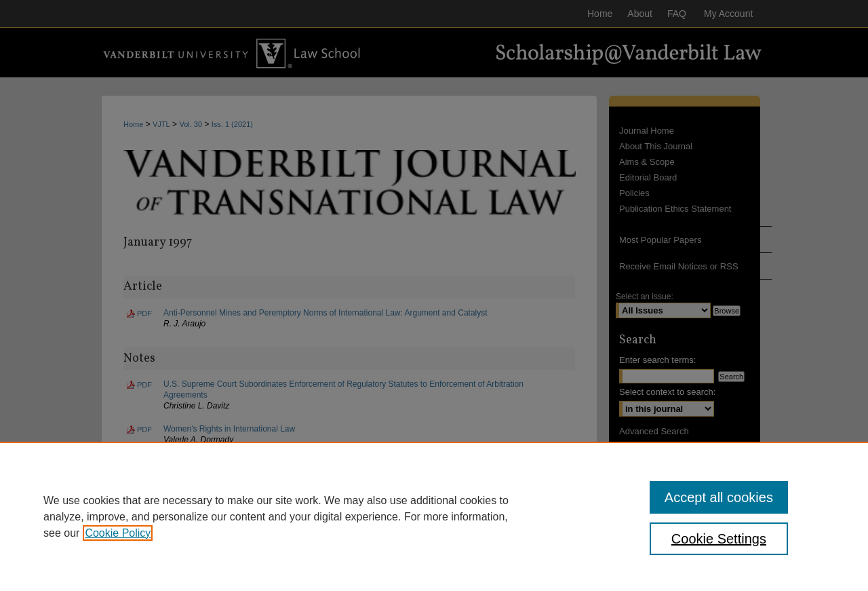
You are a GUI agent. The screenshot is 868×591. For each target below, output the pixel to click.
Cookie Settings (719, 539)
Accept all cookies (719, 497)
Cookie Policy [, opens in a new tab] (118, 533)
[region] (434, 516)
